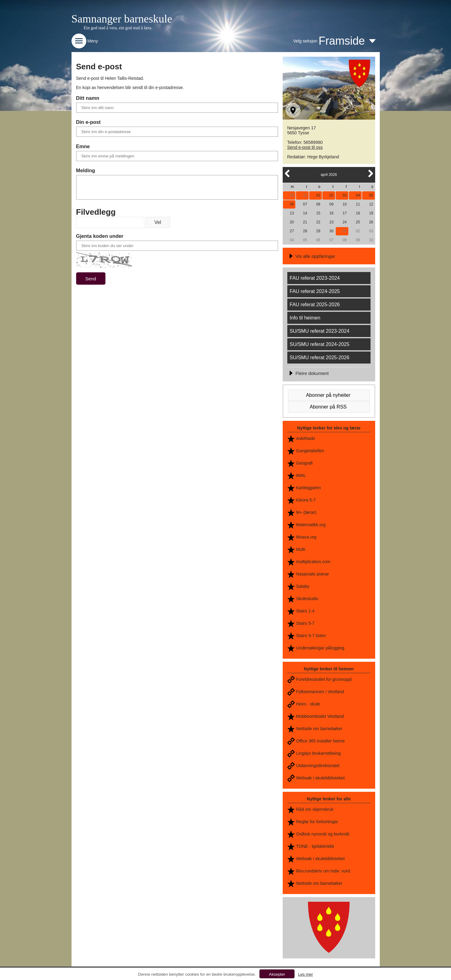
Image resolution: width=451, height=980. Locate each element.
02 (332, 195)
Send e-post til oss (305, 147)
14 (305, 213)
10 (344, 204)
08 (318, 204)
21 (305, 222)
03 (344, 195)
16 (332, 213)
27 (292, 231)
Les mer (305, 974)
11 (358, 204)
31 (305, 195)
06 (292, 204)
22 (318, 222)
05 (371, 195)
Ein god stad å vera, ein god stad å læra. (118, 28)
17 (344, 213)
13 (292, 213)
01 (318, 195)
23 (332, 222)
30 (292, 195)
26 (371, 222)
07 (305, 204)
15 (318, 213)
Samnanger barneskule (122, 19)
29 (318, 231)
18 (358, 213)
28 (305, 231)
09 (332, 204)
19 (371, 213)
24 (344, 222)
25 (358, 222)
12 (371, 204)
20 (292, 222)
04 (358, 195)
